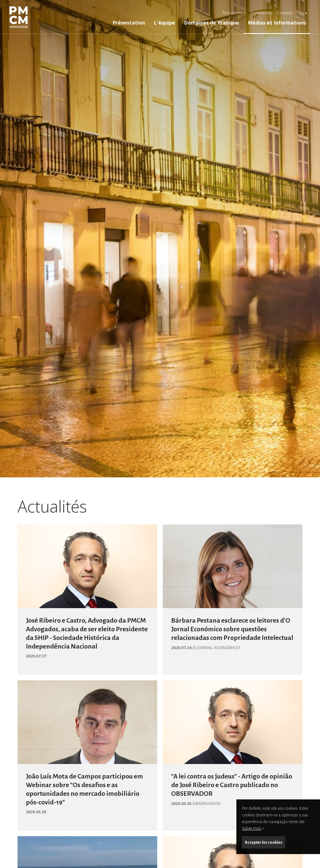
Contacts (285, 13)
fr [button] (302, 14)
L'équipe (164, 23)
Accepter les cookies (264, 842)
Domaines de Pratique (211, 23)
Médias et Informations (277, 23)
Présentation (129, 23)
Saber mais (252, 828)
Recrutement (234, 13)
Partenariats (262, 13)
